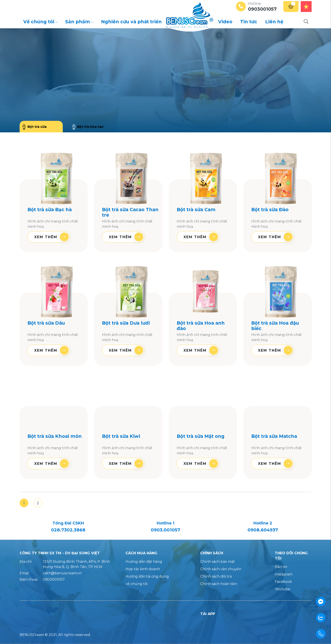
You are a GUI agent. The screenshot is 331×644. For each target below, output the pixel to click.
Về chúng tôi (41, 22)
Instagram (284, 574)
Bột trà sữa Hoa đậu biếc (275, 326)
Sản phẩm (79, 22)
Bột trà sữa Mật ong (201, 436)
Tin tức (249, 22)
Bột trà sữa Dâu (46, 323)
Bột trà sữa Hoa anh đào (201, 326)
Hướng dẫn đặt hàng (144, 562)
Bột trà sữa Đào (270, 210)
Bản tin (281, 567)
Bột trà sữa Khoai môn (55, 436)
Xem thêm (51, 237)
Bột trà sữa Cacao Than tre (130, 212)
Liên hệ (274, 22)
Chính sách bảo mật (218, 562)
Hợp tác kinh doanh (143, 569)
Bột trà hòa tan (88, 127)
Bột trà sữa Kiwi (121, 436)
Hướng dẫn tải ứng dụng (147, 576)
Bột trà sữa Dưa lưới (126, 323)
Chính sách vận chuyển (221, 569)
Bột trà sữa (34, 127)
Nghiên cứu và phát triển (131, 22)
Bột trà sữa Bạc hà (50, 210)
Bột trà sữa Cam (196, 210)
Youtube (283, 589)
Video (225, 22)
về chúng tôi (137, 584)
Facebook (283, 582)
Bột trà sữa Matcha (274, 436)
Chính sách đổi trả (216, 576)
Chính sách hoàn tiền (219, 584)
